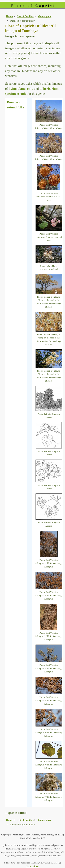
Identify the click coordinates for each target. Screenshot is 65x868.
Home (9, 16)
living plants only (21, 89)
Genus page (45, 16)
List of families (25, 16)
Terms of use (32, 866)
